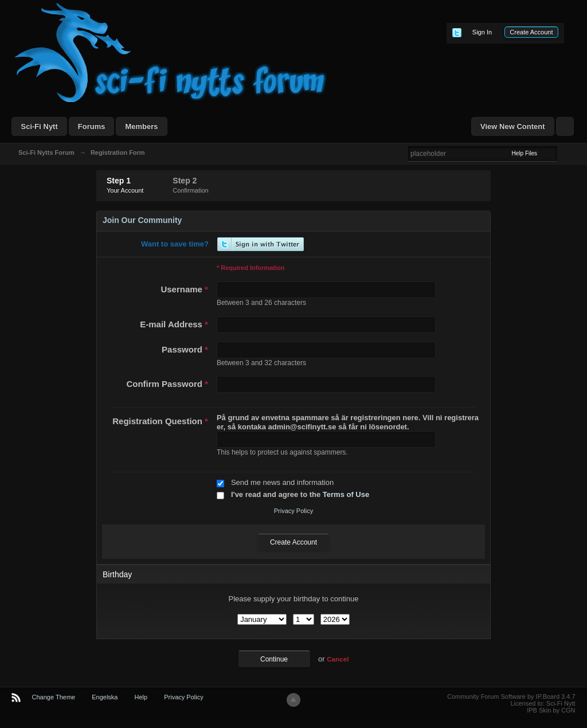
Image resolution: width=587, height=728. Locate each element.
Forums (92, 126)
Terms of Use (346, 494)
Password (185, 349)
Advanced (564, 153)
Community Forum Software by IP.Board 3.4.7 (511, 696)
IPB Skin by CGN (551, 710)
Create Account (531, 32)
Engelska (105, 697)
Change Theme (54, 697)
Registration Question (160, 421)
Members (141, 126)
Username (184, 289)
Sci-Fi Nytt (39, 126)
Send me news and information (282, 482)
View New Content (512, 126)
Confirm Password (167, 384)
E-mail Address (174, 324)
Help (141, 697)
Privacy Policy (293, 511)
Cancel (338, 659)
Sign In (482, 32)
